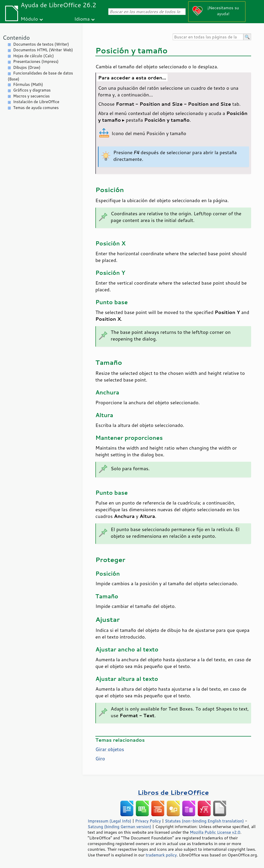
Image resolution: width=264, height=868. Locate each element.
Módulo (29, 19)
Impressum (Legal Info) (109, 821)
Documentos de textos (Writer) (41, 44)
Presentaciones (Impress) (36, 61)
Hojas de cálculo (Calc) (34, 56)
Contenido (16, 38)
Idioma (82, 19)
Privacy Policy (148, 821)
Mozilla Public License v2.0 (215, 832)
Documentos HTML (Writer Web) (43, 50)
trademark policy (161, 855)
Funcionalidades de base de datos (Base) (40, 76)
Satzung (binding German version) (119, 826)
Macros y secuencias (31, 96)
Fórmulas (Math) (28, 84)
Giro (100, 758)
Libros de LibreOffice (173, 792)
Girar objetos (110, 749)
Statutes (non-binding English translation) (204, 821)
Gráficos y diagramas (32, 90)
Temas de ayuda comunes (36, 108)
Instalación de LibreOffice (36, 102)
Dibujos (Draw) (27, 67)
